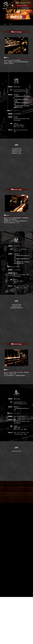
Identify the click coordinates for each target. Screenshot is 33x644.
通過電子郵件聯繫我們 (22, 6)
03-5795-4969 (17, 267)
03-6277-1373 (17, 111)
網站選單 (5, 9)
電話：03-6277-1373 (23, 3)
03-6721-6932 (17, 413)
